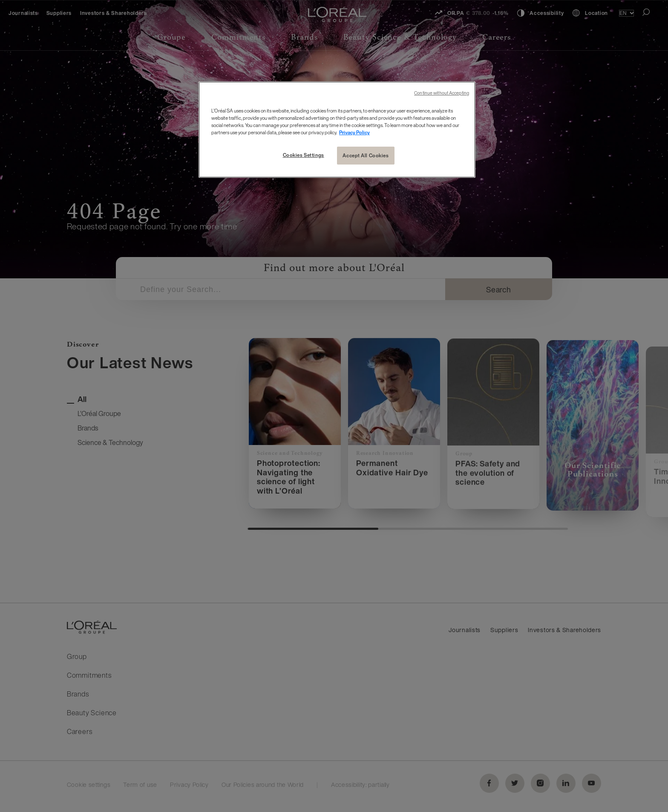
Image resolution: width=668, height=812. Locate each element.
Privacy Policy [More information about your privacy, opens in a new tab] (354, 132)
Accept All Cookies (366, 155)
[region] (337, 130)
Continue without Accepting (442, 93)
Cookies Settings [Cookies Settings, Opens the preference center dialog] (304, 155)
